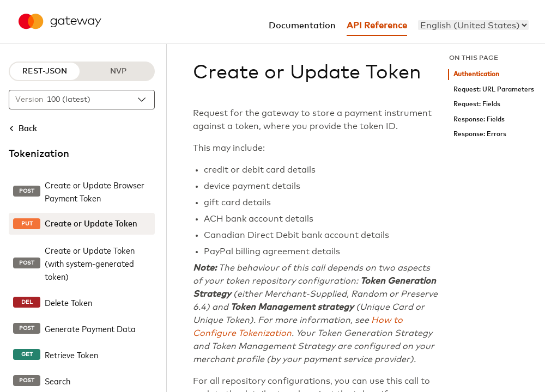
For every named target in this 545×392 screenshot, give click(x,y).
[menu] (473, 25)
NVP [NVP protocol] (118, 71)
